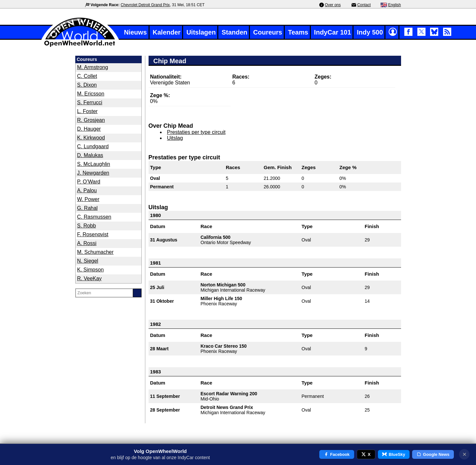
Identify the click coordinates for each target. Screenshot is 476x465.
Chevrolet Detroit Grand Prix (145, 5)
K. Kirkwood (91, 138)
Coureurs (268, 32)
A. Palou (87, 190)
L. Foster (87, 111)
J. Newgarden (93, 173)
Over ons (333, 5)
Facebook (337, 454)
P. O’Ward (89, 182)
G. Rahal (87, 208)
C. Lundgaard (93, 146)
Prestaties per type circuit (196, 132)
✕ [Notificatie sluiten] (464, 454)
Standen (234, 32)
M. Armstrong (93, 67)
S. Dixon (87, 85)
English (394, 5)
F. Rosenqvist (93, 234)
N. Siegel (88, 261)
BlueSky (394, 454)
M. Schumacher (95, 252)
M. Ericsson (91, 94)
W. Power (88, 199)
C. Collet (87, 76)
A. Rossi (87, 243)
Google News (433, 454)
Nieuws (136, 32)
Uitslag (175, 138)
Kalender (167, 32)
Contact (364, 5)
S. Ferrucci (90, 102)
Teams (298, 32)
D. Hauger (89, 129)
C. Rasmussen (94, 217)
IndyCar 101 (332, 32)
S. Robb (87, 226)
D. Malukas (90, 155)
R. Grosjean (91, 120)
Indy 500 (370, 32)
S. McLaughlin (94, 164)
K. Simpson (91, 270)
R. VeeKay (90, 278)
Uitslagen (201, 32)
